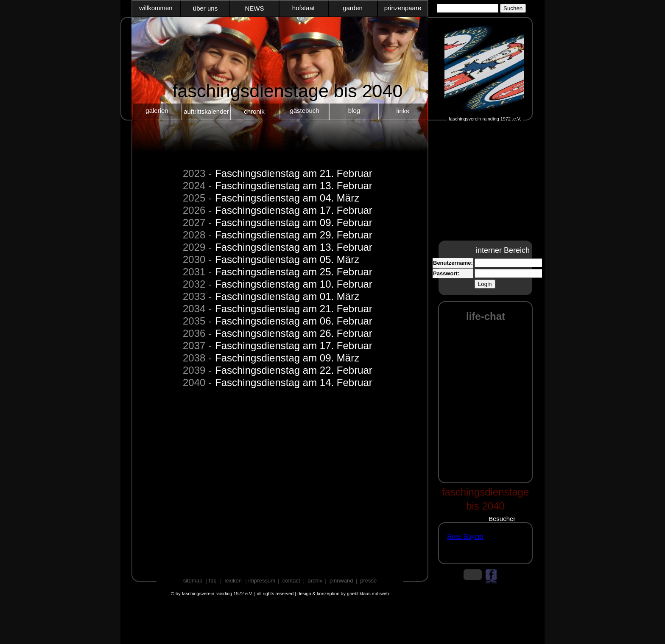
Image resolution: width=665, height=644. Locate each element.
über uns (205, 8)
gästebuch (304, 111)
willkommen (156, 8)
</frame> (467, 543)
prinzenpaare (403, 8)
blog (354, 111)
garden (353, 8)
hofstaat (303, 8)
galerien (157, 111)
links (402, 111)
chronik (254, 111)
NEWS (255, 8)
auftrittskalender (206, 111)
